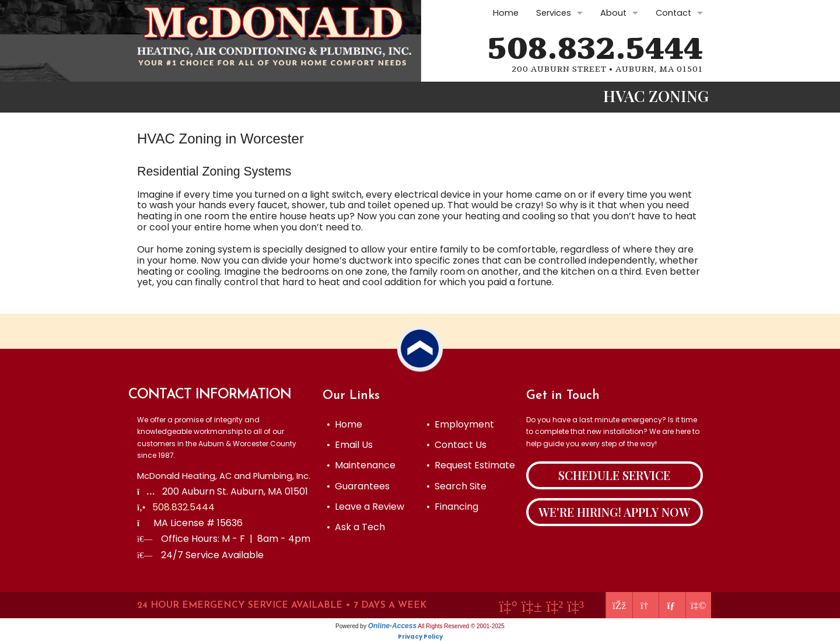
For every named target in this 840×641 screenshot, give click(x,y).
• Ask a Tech (356, 527)
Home (506, 13)
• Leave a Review (365, 507)
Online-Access (392, 626)
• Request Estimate (471, 465)
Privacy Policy (420, 637)
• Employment (460, 424)
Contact (673, 13)
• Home (344, 424)
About (613, 13)
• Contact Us (456, 445)
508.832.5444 (595, 49)
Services (554, 13)
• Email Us (350, 445)
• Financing (452, 507)
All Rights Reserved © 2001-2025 (461, 626)
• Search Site (456, 486)
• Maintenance (361, 465)
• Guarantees (358, 486)
